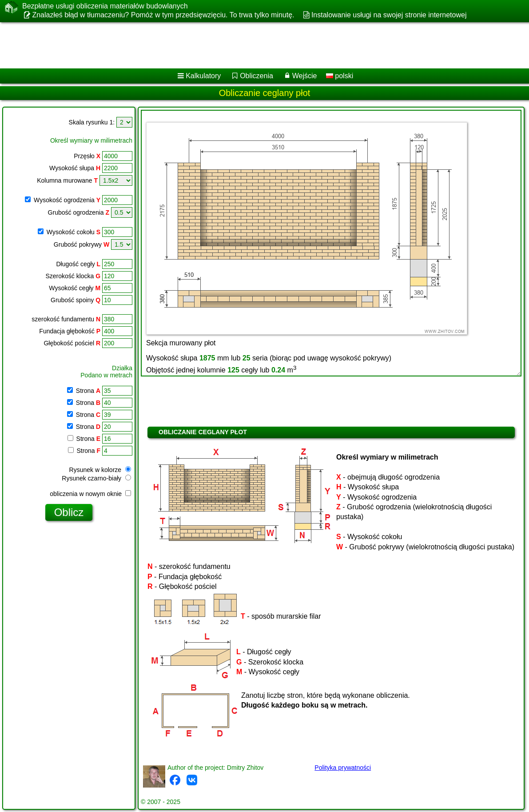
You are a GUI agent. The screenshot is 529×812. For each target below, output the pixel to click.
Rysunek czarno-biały (96, 478)
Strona (87, 391)
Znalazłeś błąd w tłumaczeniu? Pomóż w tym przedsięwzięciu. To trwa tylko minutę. (163, 15)
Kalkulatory (203, 76)
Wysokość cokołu (74, 232)
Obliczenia (257, 76)
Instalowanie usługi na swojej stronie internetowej (389, 15)
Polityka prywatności (343, 768)
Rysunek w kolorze (100, 470)
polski (340, 76)
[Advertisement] (254, 45)
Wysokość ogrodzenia (67, 200)
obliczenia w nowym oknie (90, 494)
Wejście (305, 76)
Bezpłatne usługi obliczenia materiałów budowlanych (105, 6)
